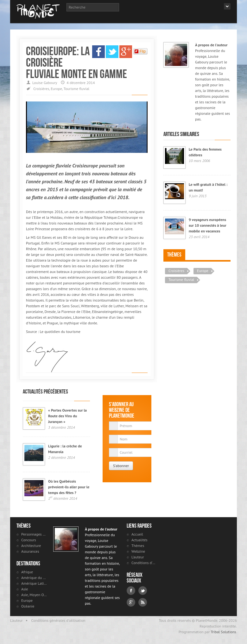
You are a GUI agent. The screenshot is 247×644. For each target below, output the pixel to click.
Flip (140, 51)
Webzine (138, 551)
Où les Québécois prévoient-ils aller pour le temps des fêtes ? (69, 487)
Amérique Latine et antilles (34, 583)
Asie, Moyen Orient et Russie (34, 595)
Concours (29, 540)
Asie (25, 589)
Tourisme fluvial (76, 89)
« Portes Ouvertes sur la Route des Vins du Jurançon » (67, 416)
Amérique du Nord (34, 578)
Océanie (28, 606)
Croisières (41, 89)
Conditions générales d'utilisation (58, 620)
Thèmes (174, 255)
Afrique (27, 572)
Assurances (30, 551)
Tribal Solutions (223, 632)
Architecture (31, 546)
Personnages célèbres (34, 534)
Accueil (137, 534)
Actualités (139, 540)
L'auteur (138, 557)
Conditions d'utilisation (144, 563)
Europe (56, 89)
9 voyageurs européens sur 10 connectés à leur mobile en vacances (208, 225)
